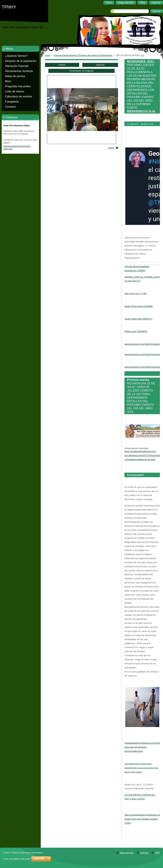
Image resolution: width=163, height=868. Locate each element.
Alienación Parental (17, 66)
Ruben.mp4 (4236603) (136, 331)
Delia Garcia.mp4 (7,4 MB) (135, 294)
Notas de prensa (15, 76)
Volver (111, 148)
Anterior (62, 65)
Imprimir (144, 853)
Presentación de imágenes (81, 71)
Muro (8, 81)
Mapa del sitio (127, 853)
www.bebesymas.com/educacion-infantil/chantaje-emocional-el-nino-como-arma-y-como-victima (142, 768)
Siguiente (100, 65)
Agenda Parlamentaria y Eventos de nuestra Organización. (83, 55)
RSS (157, 853)
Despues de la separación (21, 61)
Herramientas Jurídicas (19, 71)
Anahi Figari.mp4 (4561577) (138, 319)
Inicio (48, 55)
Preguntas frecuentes (18, 86)
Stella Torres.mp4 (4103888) (139, 306)
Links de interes (15, 91)
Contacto (11, 107)
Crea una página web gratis (17, 859)
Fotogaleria (12, 102)
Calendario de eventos (19, 97)
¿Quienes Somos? (16, 56)
